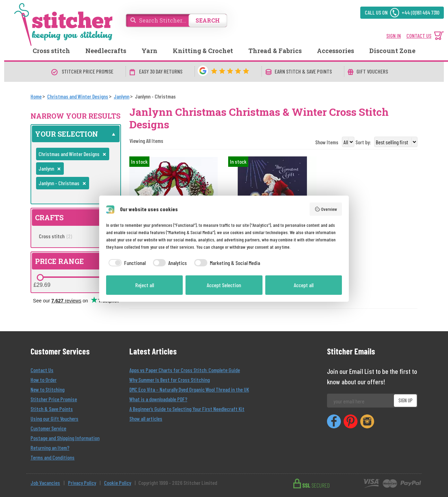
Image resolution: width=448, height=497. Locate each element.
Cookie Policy (118, 483)
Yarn (149, 51)
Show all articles (146, 418)
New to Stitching (48, 389)
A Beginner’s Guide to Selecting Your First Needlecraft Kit (187, 409)
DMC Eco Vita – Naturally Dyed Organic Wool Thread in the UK (189, 389)
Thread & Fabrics (275, 51)
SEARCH (208, 20)
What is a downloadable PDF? (158, 399)
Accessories (335, 51)
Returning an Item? (50, 448)
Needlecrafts (106, 51)
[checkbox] (126, 263)
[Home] (36, 96)
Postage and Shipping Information (65, 438)
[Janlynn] (122, 96)
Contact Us (42, 370)
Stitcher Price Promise (54, 399)
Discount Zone (392, 51)
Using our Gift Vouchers (54, 418)
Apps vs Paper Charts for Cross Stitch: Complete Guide (185, 370)
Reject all (145, 285)
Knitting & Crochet (203, 51)
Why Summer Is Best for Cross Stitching (170, 380)
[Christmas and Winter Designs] (78, 96)
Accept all (304, 285)
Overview (326, 209)
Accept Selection (224, 285)
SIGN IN (394, 36)
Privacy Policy (82, 483)
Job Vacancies (45, 483)
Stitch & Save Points (52, 409)
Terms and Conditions (53, 457)
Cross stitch (51, 51)
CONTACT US (419, 36)
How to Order (44, 380)
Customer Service (48, 428)
